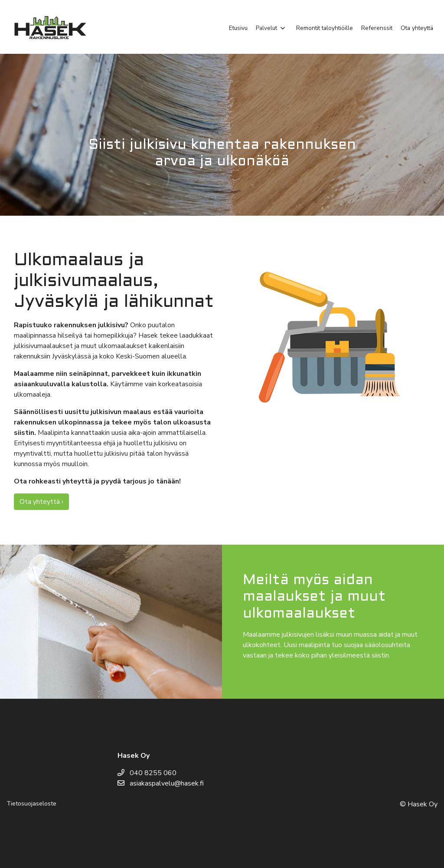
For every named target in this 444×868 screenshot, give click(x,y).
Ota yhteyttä (417, 28)
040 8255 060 (147, 773)
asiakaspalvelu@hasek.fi (161, 783)
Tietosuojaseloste (31, 804)
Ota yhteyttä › (41, 502)
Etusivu (238, 28)
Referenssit (377, 28)
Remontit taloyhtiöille (325, 28)
